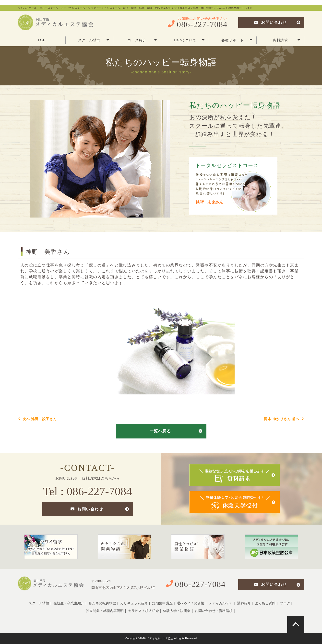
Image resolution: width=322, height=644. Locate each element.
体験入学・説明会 (177, 611)
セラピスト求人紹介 (143, 611)
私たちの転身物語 (102, 603)
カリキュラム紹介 (134, 603)
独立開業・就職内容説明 (105, 611)
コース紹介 (142, 40)
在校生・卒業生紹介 (69, 603)
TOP (42, 40)
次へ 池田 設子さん (37, 419)
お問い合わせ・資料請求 (214, 611)
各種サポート (237, 40)
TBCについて (189, 40)
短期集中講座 (162, 603)
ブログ (285, 603)
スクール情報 (94, 40)
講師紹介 (244, 603)
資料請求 (286, 40)
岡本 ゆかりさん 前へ (284, 419)
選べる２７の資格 (191, 603)
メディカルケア (221, 603)
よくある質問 (265, 603)
